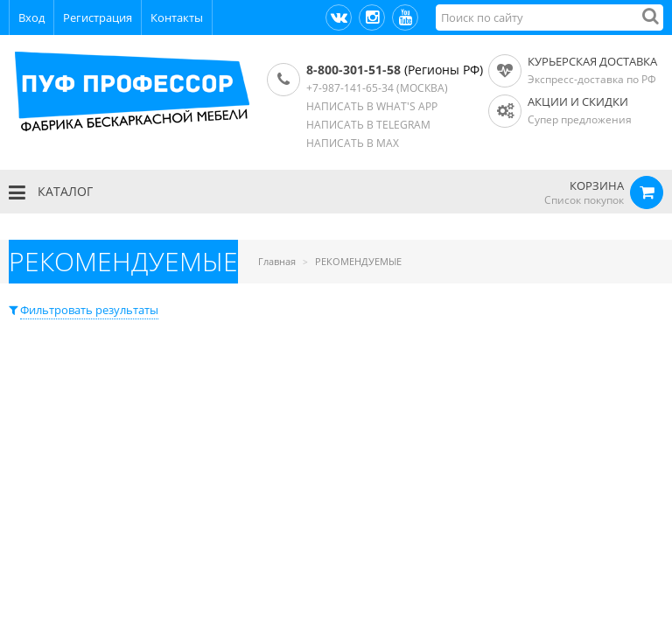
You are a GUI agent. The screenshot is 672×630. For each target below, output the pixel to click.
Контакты (177, 17)
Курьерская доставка (592, 61)
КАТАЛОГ (51, 192)
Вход (31, 17)
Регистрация (98, 17)
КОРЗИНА (597, 185)
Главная (277, 261)
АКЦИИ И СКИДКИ (578, 101)
